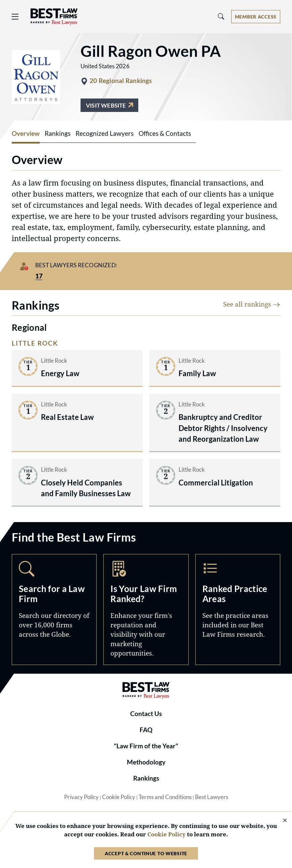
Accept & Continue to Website (146, 853)
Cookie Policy (119, 797)
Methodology (146, 762)
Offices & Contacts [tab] (165, 133)
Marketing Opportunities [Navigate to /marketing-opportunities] (146, 609)
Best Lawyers (212, 797)
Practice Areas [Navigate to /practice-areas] (238, 609)
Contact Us (146, 714)
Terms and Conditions (165, 797)
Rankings (146, 778)
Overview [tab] (26, 133)
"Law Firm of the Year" (146, 746)
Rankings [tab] (58, 133)
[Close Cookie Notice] (281, 821)
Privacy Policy (81, 797)
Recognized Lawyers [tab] (105, 133)
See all (252, 304)
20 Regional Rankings (121, 81)
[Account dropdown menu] (256, 17)
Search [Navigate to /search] (54, 609)
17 (39, 276)
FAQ (146, 730)
